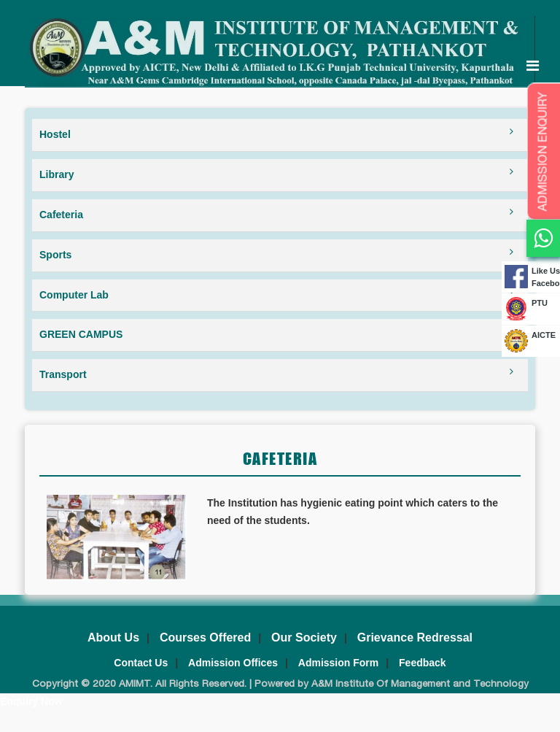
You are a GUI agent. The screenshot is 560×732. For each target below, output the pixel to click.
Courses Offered (205, 637)
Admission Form (338, 663)
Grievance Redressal (415, 637)
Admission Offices (233, 663)
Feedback (423, 663)
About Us (113, 637)
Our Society (304, 637)
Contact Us (141, 663)
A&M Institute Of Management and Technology (419, 684)
